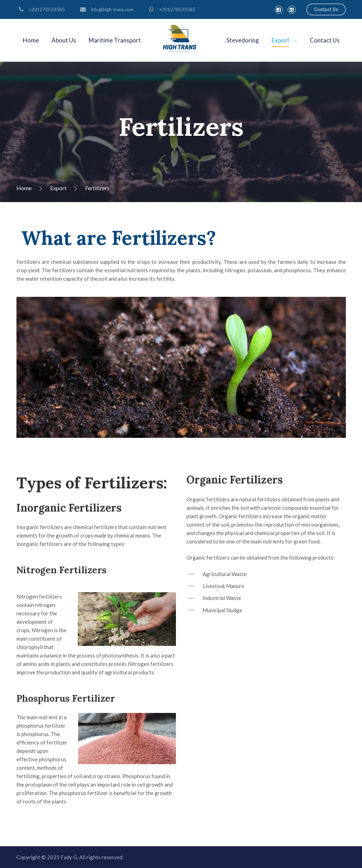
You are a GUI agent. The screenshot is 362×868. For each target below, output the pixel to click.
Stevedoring (243, 40)
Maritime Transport (115, 40)
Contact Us (326, 9)
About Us (64, 40)
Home (31, 40)
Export (281, 40)
